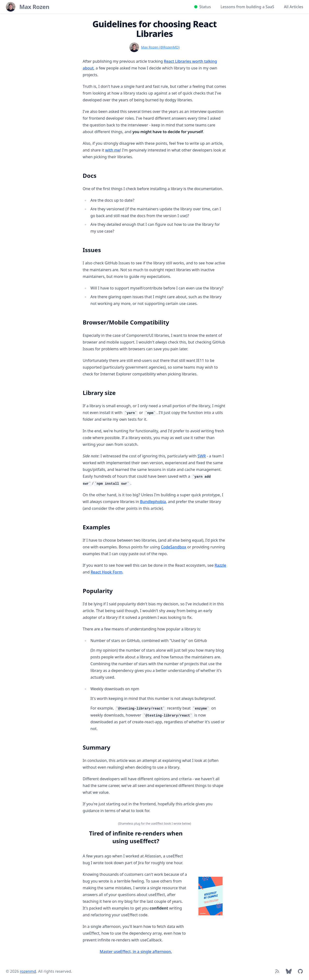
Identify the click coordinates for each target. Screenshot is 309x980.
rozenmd (28, 971)
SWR (202, 456)
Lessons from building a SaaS (247, 7)
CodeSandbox (173, 547)
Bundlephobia (153, 502)
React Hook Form (106, 572)
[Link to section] (80, 174)
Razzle (220, 565)
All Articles (294, 7)
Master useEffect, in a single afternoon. (136, 952)
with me (113, 150)
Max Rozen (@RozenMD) (160, 47)
